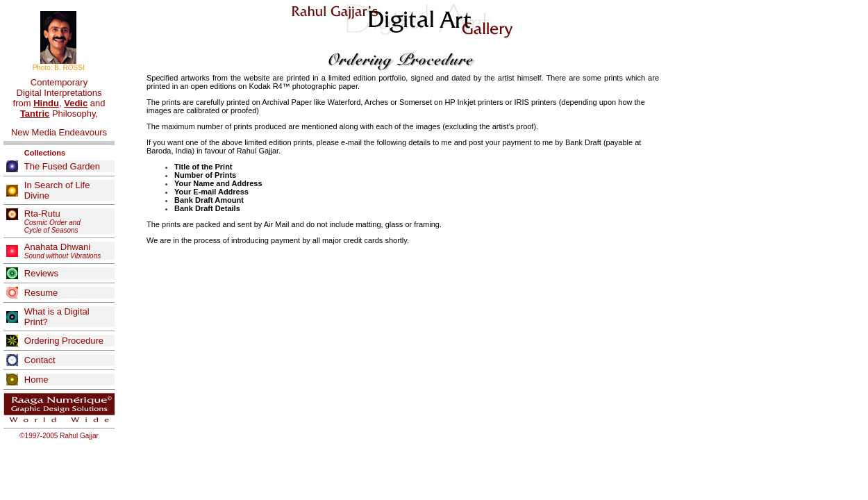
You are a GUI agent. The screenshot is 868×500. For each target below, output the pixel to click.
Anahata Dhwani (62, 251)
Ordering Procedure (64, 341)
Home (36, 380)
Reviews (41, 273)
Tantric (35, 114)
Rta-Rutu (52, 221)
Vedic (76, 103)
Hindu (46, 103)
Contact (40, 360)
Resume (41, 293)
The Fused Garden (62, 166)
